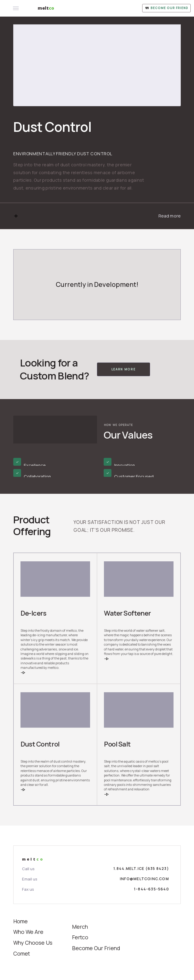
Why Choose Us (33, 943)
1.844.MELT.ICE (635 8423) (141, 869)
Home (20, 921)
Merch (80, 927)
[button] (97, 216)
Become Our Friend (96, 948)
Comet (22, 953)
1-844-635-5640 (152, 889)
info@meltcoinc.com (144, 879)
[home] (46, 8)
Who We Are (28, 932)
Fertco (80, 937)
